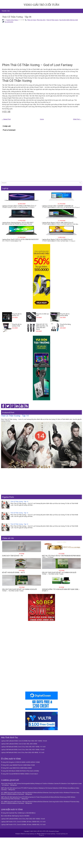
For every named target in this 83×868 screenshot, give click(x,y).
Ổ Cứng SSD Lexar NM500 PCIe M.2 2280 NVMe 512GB (18, 765)
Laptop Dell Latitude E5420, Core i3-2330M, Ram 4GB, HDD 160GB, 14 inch (24, 741)
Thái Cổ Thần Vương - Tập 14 (15, 416)
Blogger (57, 831)
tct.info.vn (41, 835)
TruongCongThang (51, 834)
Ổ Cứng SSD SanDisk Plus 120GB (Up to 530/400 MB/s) (18, 813)
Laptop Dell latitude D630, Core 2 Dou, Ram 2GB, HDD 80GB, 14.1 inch (23, 752)
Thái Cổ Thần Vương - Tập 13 (19, 513)
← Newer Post (6, 119)
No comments (9, 22)
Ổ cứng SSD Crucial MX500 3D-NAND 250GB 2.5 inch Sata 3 (20, 774)
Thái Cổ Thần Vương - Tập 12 (19, 524)
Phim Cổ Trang (32, 20)
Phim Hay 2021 (41, 20)
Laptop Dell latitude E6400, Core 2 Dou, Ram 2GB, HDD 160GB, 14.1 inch (23, 747)
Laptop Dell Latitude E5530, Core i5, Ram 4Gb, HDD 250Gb (19, 744)
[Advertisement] (41, 481)
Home (42, 119)
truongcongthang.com (31, 834)
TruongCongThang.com (62, 834)
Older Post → (77, 119)
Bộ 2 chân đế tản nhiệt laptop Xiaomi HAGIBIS (15, 816)
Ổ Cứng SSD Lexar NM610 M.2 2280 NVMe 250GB (16, 768)
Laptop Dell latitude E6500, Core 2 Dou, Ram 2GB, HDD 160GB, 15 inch (23, 750)
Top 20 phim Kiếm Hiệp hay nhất (68, 20)
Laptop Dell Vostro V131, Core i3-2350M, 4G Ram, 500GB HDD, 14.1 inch (23, 822)
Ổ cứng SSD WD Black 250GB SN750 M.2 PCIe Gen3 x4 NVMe (20, 771)
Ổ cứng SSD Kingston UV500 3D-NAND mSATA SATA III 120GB (20, 762)
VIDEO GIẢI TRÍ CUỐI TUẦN (41, 5)
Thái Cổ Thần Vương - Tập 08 (17, 17)
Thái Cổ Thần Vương (52, 20)
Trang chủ (6, 11)
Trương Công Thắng (12, 20)
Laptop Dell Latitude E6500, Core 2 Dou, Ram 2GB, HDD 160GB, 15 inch (23, 819)
